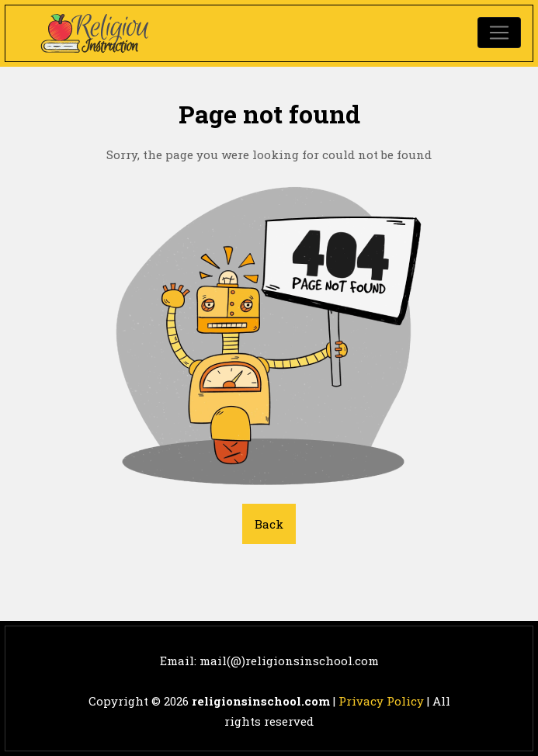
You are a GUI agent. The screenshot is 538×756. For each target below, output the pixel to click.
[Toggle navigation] (499, 33)
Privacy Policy (381, 701)
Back (269, 524)
